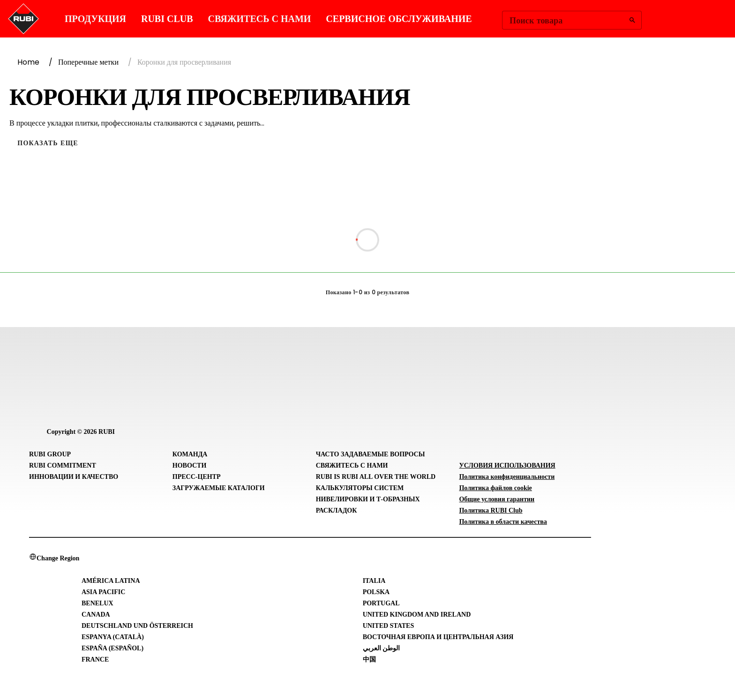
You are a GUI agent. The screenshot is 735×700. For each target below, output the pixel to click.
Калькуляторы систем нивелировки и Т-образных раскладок (368, 499)
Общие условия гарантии (497, 499)
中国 (369, 659)
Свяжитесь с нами (260, 19)
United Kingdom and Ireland (417, 614)
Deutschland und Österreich (137, 626)
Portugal (381, 603)
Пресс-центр (197, 477)
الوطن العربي (382, 648)
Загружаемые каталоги (219, 488)
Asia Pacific (103, 592)
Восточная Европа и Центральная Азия (438, 637)
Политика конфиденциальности (507, 477)
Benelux (97, 603)
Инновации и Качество (74, 477)
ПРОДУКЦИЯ (95, 19)
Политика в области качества (503, 522)
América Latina (111, 581)
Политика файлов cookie (495, 488)
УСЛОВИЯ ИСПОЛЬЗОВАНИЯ (507, 465)
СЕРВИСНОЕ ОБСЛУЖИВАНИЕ (399, 19)
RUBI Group (50, 454)
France (95, 659)
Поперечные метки (88, 62)
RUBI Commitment (63, 465)
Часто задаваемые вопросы (371, 454)
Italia (374, 581)
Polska (376, 592)
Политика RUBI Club (491, 510)
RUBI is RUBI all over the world (376, 477)
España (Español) (112, 648)
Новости (190, 465)
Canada (96, 614)
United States (389, 626)
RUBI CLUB (167, 19)
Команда (190, 454)
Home (28, 62)
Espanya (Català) (113, 637)
